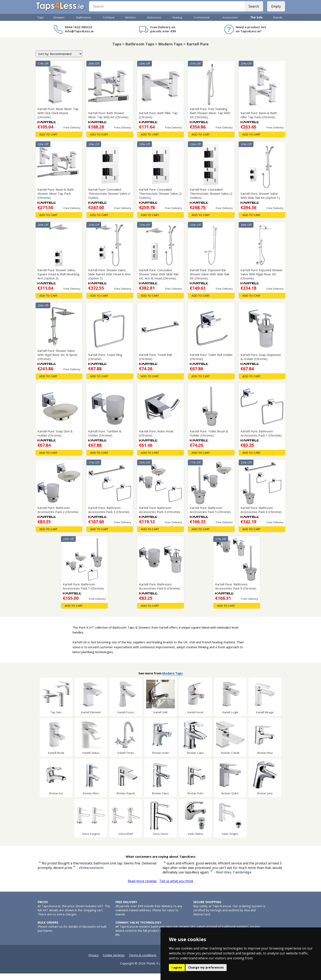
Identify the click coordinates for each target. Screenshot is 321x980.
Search (252, 10)
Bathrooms (84, 24)
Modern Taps (173, 680)
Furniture (109, 24)
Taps (41, 24)
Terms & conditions (143, 962)
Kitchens (130, 24)
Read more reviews (142, 888)
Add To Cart (48, 141)
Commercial (202, 24)
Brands (278, 24)
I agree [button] (177, 967)
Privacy (94, 962)
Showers (59, 24)
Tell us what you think (176, 888)
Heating (177, 24)
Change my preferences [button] (206, 967)
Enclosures (154, 24)
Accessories (230, 24)
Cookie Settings (114, 962)
